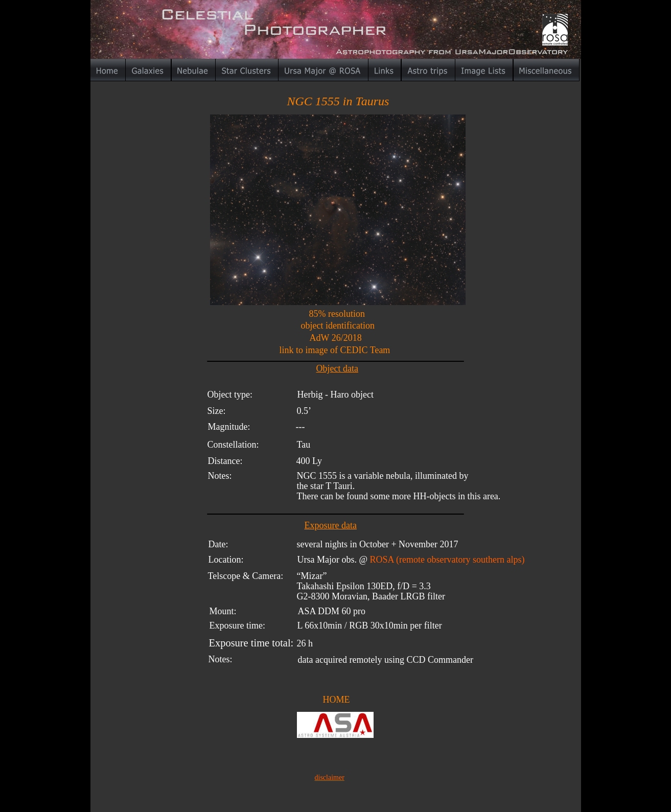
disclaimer (330, 778)
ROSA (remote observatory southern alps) (447, 560)
